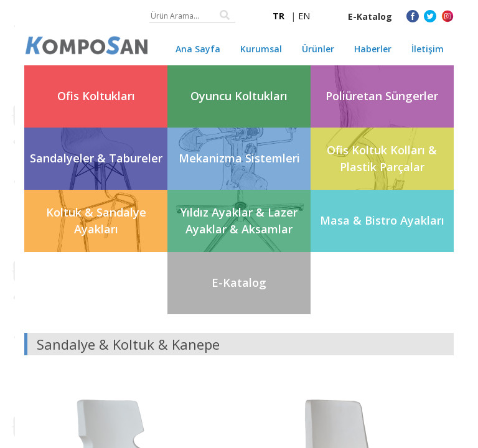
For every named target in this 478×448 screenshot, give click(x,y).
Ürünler (318, 49)
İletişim (428, 49)
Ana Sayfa (198, 49)
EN (304, 16)
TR (279, 16)
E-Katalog (370, 16)
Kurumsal (261, 49)
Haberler (373, 49)
